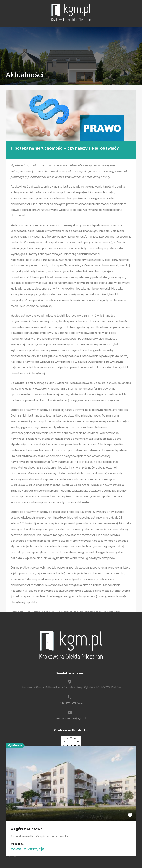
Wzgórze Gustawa (27, 829)
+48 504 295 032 (71, 703)
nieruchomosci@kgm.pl (71, 718)
